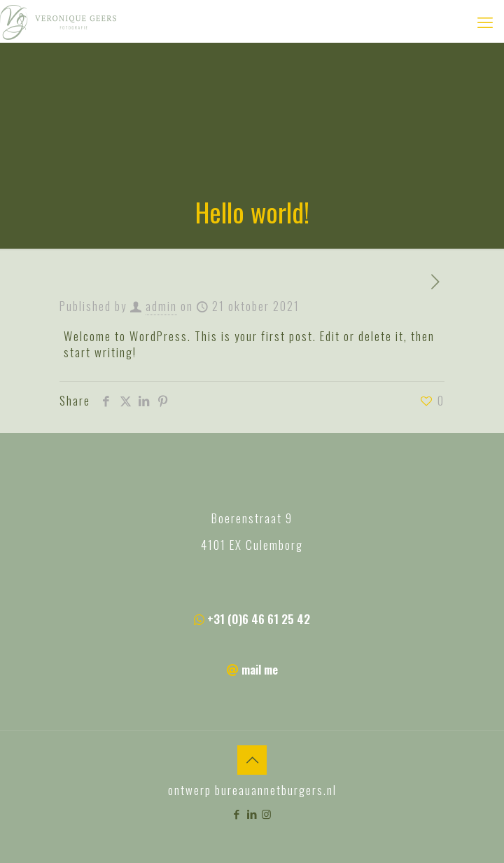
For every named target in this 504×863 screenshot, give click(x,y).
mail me (260, 669)
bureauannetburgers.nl (276, 790)
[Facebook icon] (238, 813)
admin (161, 306)
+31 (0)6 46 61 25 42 (259, 619)
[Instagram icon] (267, 813)
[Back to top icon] (252, 760)
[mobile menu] (485, 21)
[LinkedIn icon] (252, 813)
